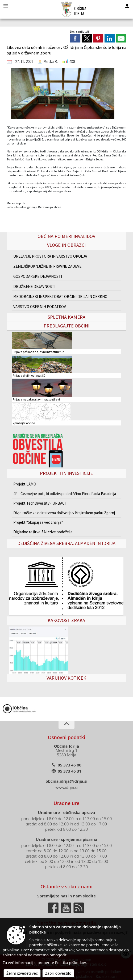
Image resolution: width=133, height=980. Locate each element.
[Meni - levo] (6, 6)
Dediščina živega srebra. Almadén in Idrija (66, 543)
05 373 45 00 (70, 765)
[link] (75, 38)
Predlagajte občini (66, 326)
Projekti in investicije (66, 473)
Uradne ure (66, 803)
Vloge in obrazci (66, 245)
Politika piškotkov (70, 963)
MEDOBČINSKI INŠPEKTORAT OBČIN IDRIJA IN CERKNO (60, 297)
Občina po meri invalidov (66, 236)
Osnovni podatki (67, 737)
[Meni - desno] (127, 6)
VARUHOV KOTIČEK (66, 678)
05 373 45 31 (70, 771)
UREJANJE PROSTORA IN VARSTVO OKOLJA (50, 256)
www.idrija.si (66, 787)
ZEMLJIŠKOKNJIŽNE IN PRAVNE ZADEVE (47, 266)
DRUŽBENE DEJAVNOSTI (34, 286)
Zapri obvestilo (58, 973)
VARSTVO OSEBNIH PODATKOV (40, 307)
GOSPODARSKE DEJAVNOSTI (38, 276)
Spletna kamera (66, 317)
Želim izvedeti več (22, 973)
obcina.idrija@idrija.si (67, 781)
